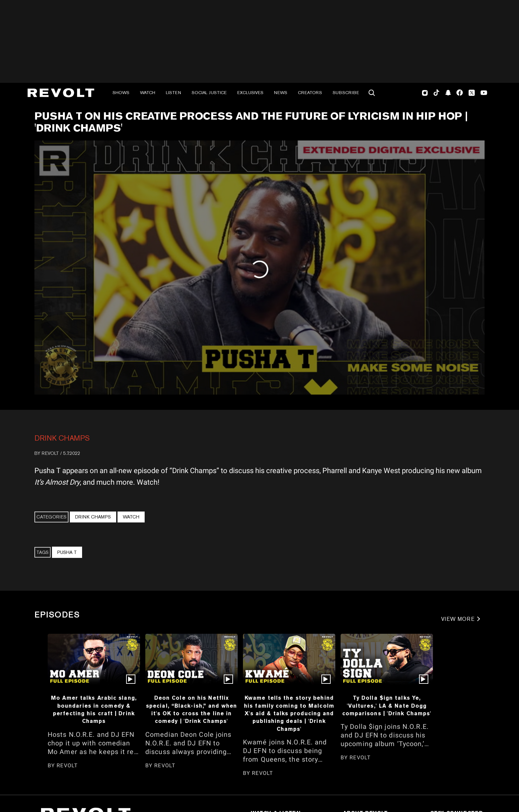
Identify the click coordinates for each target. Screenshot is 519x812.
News (281, 93)
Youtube (484, 93)
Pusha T (67, 552)
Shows (121, 93)
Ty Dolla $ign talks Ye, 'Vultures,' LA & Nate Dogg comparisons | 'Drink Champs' (387, 705)
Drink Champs (62, 438)
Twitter (472, 93)
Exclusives (250, 93)
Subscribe (346, 93)
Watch (148, 93)
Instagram (425, 93)
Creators (310, 93)
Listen (173, 93)
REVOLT (50, 453)
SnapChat (448, 93)
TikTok (436, 93)
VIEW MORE (458, 619)
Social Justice (209, 93)
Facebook (460, 93)
